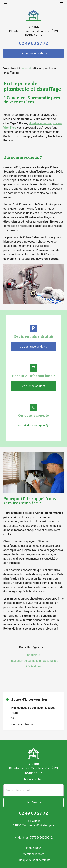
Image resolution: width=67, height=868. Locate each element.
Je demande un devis (33, 53)
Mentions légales (33, 854)
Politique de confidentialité (33, 860)
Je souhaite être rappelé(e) (33, 426)
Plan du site (33, 848)
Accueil (27, 68)
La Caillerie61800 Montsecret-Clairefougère (33, 823)
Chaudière (34, 655)
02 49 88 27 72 (33, 43)
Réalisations (33, 666)
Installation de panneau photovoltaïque (34, 661)
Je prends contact (34, 386)
